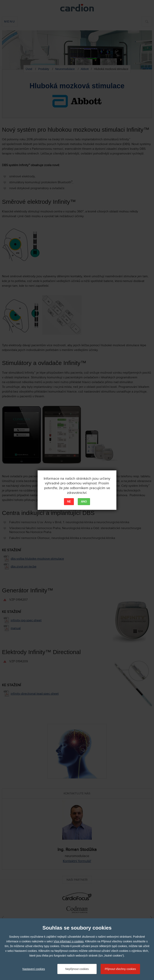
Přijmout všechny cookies (120, 969)
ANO (84, 502)
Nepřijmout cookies (77, 969)
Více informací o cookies (69, 941)
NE (69, 502)
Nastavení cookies (34, 969)
